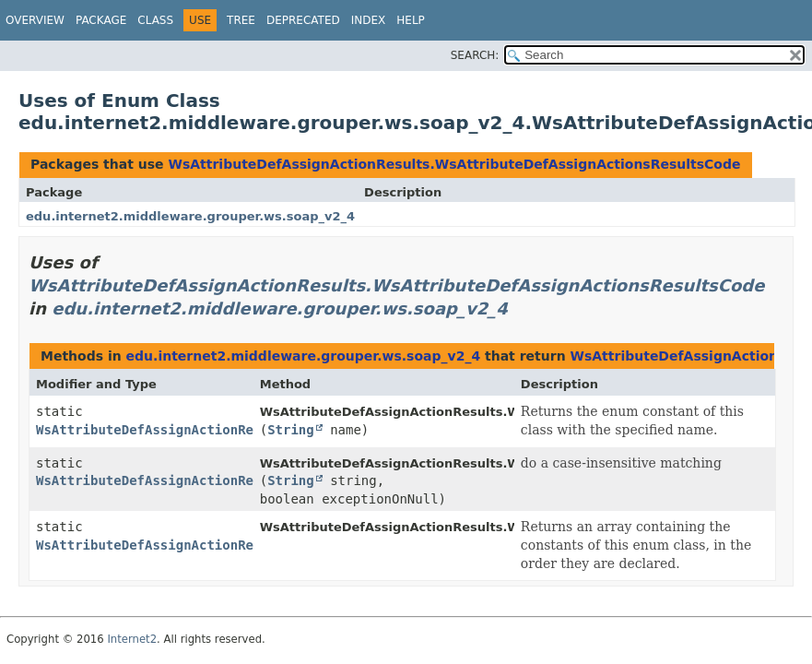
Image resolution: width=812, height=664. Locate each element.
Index (369, 20)
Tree (241, 20)
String (291, 430)
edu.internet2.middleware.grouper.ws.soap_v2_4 (190, 216)
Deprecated (303, 20)
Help (411, 20)
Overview (35, 20)
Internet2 (132, 639)
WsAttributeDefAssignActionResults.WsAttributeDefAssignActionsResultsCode (454, 164)
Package (101, 20)
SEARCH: (475, 55)
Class (155, 20)
